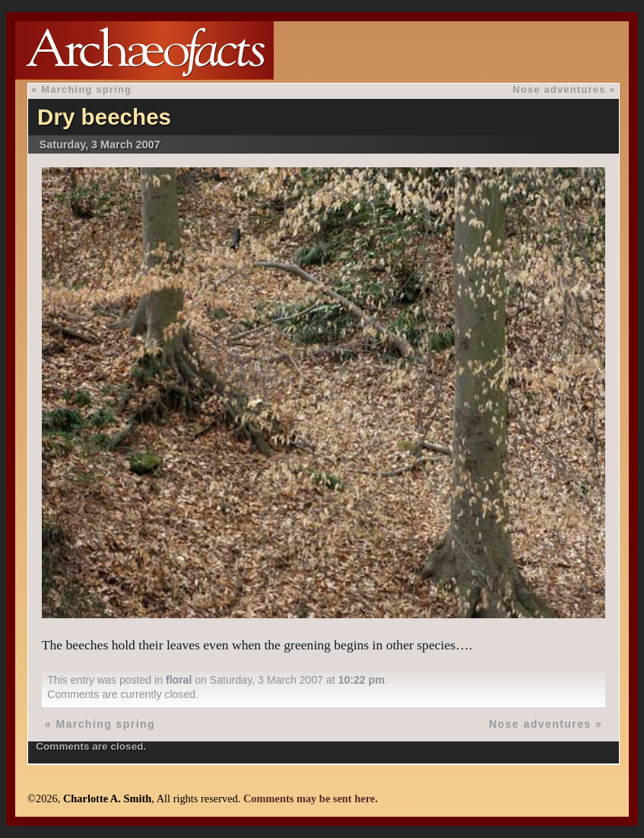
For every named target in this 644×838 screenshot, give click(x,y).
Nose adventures (559, 89)
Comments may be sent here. (311, 798)
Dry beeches (104, 117)
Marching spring (86, 89)
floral (179, 680)
